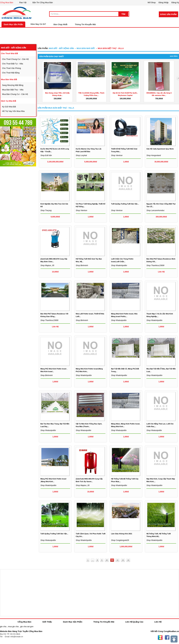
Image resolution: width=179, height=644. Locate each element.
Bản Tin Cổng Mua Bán (43, 2)
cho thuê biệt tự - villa (13, 64)
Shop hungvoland (154, 155)
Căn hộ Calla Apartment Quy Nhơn (160, 149)
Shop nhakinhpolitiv (119, 265)
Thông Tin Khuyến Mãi (85, 24)
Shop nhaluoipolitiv (119, 320)
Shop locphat (81, 155)
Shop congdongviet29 (120, 540)
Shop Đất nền (46, 155)
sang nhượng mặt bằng (13, 85)
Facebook (167, 638)
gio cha (3, 626)
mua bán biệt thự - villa (13, 90)
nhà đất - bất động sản (14, 48)
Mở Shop (152, 2)
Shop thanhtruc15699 (155, 265)
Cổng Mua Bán (7, 2)
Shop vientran (117, 155)
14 (128, 560)
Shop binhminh (82, 265)
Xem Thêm (174, 56)
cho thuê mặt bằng (11, 73)
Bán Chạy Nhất (60, 24)
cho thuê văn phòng (12, 68)
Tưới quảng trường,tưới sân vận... (125, 204)
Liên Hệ (158, 622)
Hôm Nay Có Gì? (38, 24)
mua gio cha (13, 626)
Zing (160, 638)
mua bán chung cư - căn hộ (15, 94)
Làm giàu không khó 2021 (122, 534)
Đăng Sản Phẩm (168, 14)
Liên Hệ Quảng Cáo (134, 622)
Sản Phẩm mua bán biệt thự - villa (56, 108)
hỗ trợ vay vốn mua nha (13, 111)
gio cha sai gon (27, 626)
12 (117, 560)
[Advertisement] (89, 36)
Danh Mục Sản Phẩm (13, 24)
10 (107, 560)
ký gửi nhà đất (9, 107)
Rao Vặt (23, 2)
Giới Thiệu (47, 622)
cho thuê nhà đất (9, 53)
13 (123, 560)
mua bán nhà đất (9, 79)
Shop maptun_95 (47, 265)
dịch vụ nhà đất (9, 101)
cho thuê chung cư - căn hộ (15, 59)
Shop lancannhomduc (155, 210)
